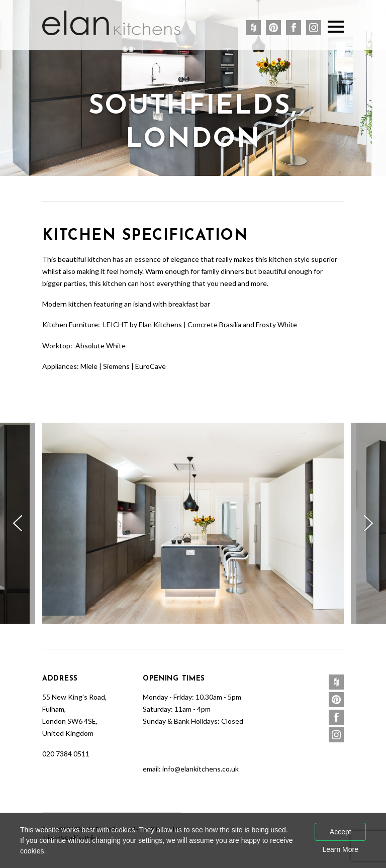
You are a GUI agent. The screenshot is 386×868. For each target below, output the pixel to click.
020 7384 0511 (66, 754)
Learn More (340, 849)
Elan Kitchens (111, 23)
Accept (341, 832)
